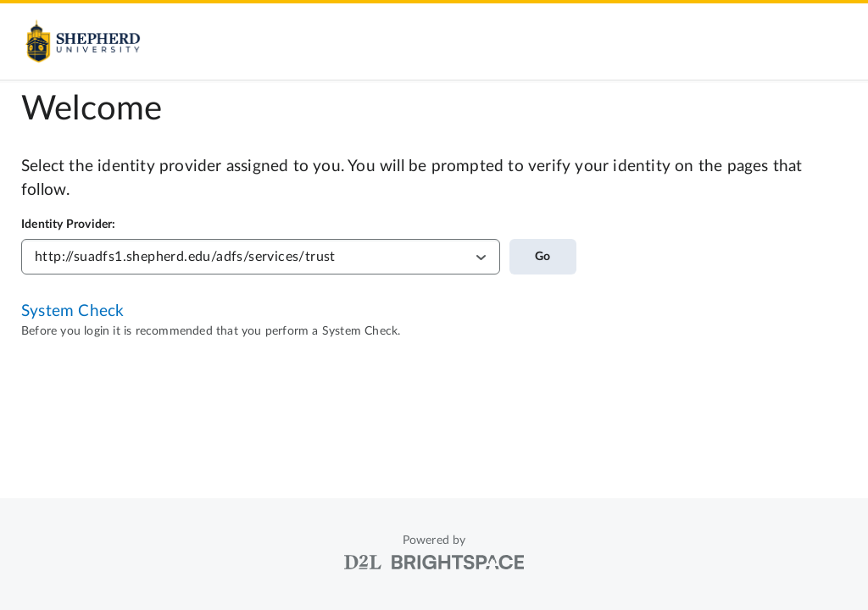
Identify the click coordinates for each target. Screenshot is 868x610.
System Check (72, 311)
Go (542, 257)
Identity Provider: (69, 225)
